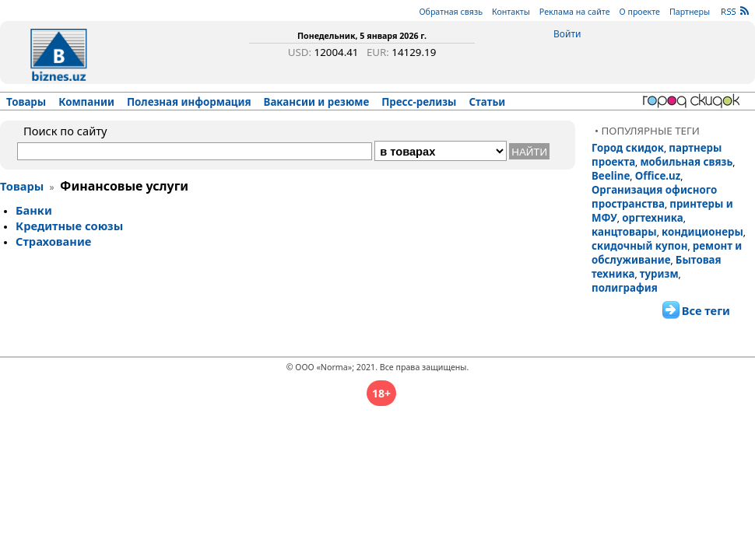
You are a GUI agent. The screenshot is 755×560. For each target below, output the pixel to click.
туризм (659, 274)
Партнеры (690, 12)
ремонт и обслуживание (667, 253)
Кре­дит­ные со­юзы (69, 226)
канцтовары (624, 232)
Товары (26, 102)
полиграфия (625, 288)
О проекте (640, 12)
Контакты (511, 12)
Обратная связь (451, 12)
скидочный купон (639, 246)
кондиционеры (702, 232)
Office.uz (658, 176)
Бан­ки (34, 210)
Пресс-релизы (419, 102)
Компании (86, 102)
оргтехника (653, 218)
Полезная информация (189, 102)
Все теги (706, 310)
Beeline (611, 176)
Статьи (488, 102)
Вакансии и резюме (317, 102)
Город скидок (628, 148)
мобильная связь (686, 162)
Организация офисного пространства (654, 197)
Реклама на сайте (575, 12)
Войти (567, 34)
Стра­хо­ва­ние (53, 241)
